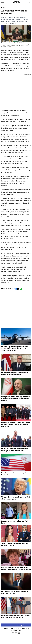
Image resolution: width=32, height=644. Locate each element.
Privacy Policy (22, 625)
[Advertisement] (16, 91)
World (3, 8)
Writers (15, 625)
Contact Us (10, 625)
